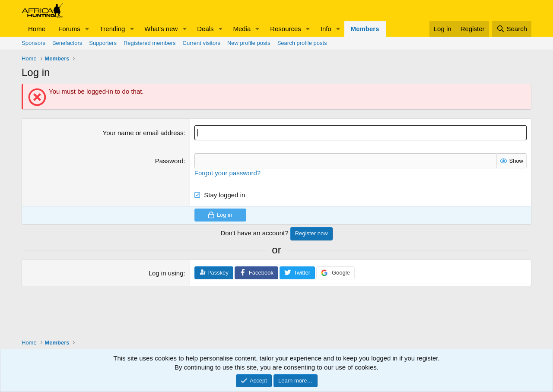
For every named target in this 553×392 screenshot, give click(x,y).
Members (365, 29)
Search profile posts (302, 43)
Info (326, 29)
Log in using (166, 273)
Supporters (103, 43)
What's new (161, 29)
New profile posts (249, 43)
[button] (87, 29)
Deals (205, 29)
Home (37, 29)
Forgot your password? (227, 173)
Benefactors (67, 43)
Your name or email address (143, 133)
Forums (69, 29)
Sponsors (33, 43)
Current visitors (202, 43)
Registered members (150, 43)
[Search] (512, 29)
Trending (113, 29)
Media (242, 29)
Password (169, 161)
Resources (286, 29)
